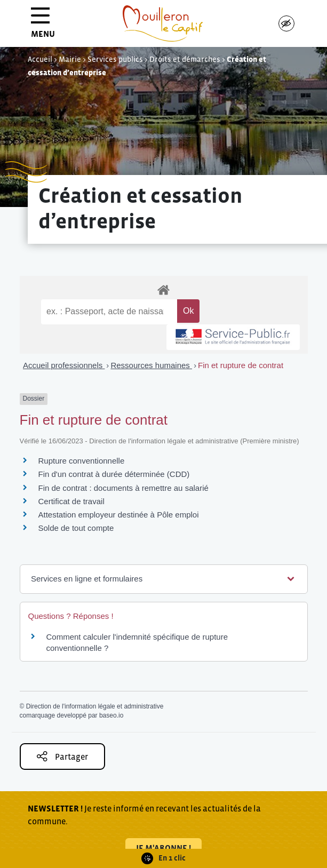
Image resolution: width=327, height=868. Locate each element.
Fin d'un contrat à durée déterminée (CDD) (114, 474)
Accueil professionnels (64, 365)
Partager (62, 756)
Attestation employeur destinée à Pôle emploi (119, 515)
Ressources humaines (151, 365)
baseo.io (111, 715)
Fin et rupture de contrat (241, 365)
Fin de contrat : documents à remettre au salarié (123, 488)
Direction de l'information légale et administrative (95, 706)
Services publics (115, 59)
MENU (43, 26)
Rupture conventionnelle (82, 461)
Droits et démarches (185, 59)
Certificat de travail (71, 501)
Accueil (40, 59)
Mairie (70, 59)
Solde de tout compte (76, 528)
